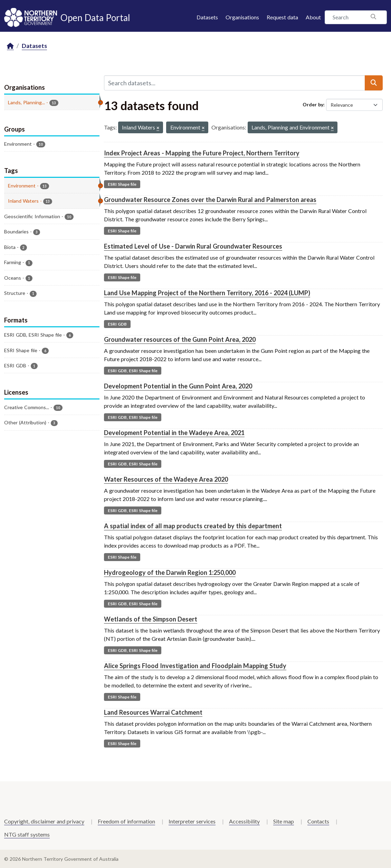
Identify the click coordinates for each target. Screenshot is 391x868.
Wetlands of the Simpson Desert (151, 619)
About (313, 17)
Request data (282, 17)
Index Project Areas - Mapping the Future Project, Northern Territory (202, 153)
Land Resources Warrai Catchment (153, 712)
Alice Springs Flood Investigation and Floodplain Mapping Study (195, 666)
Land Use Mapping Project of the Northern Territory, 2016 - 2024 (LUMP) (207, 293)
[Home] (10, 46)
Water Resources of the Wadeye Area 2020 (166, 479)
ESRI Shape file (122, 184)
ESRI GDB (117, 324)
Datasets (207, 17)
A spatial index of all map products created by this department (193, 526)
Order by (313, 104)
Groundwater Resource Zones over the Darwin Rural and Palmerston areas (210, 200)
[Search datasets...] (235, 83)
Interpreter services (192, 821)
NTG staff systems (27, 834)
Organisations (242, 17)
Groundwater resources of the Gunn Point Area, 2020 (180, 339)
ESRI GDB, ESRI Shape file (133, 371)
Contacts (318, 821)
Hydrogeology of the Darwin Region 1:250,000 (170, 572)
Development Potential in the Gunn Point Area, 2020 (178, 386)
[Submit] (374, 83)
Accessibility (244, 821)
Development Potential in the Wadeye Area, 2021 (174, 433)
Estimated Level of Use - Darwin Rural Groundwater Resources (193, 246)
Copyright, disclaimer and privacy (44, 821)
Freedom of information (126, 821)
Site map (284, 821)
